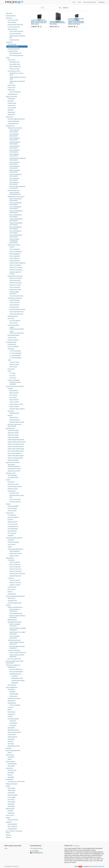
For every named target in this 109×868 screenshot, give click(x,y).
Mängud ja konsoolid (11, 784)
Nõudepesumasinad (13, 730)
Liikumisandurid (12, 587)
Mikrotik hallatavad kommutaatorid (15, 139)
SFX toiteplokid (12, 533)
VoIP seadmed (13, 323)
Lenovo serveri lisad (15, 499)
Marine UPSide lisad (15, 92)
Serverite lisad (12, 491)
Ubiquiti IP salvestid (15, 585)
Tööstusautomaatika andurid (15, 549)
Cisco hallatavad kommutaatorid (14, 135)
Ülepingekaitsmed (13, 94)
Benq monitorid (14, 391)
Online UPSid (11, 60)
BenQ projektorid (12, 824)
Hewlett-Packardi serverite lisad (17, 496)
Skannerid (9, 837)
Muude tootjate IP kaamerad (17, 574)
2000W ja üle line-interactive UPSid (17, 82)
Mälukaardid (15, 683)
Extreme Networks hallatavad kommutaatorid (17, 159)
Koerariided (13, 721)
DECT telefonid (12, 685)
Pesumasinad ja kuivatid (14, 732)
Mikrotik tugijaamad (15, 254)
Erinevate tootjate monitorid (17, 409)
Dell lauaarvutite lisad (15, 53)
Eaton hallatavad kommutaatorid (14, 183)
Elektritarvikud (11, 701)
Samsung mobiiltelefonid (16, 672)
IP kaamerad (11, 560)
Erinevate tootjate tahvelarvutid (16, 119)
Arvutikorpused (12, 344)
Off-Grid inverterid (13, 522)
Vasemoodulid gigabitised (15, 453)
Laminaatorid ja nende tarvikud (16, 782)
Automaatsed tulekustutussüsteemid (14, 465)
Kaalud (10, 710)
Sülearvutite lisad (12, 29)
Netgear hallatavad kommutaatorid (15, 171)
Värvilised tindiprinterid (14, 650)
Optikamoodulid (10, 428)
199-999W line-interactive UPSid (16, 74)
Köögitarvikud (11, 714)
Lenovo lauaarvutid (13, 47)
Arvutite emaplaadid (13, 347)
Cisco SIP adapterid (15, 321)
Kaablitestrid (11, 813)
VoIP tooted (11, 318)
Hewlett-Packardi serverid (15, 486)
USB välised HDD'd (13, 478)
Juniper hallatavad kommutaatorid (14, 163)
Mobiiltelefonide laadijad (18, 681)
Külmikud (10, 717)
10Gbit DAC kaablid (13, 433)
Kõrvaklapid (11, 773)
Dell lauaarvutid (12, 44)
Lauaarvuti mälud (14, 362)
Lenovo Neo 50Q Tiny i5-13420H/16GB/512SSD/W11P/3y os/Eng (57, 23)
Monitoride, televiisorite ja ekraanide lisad (15, 425)
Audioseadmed (10, 755)
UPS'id (8, 58)
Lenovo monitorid (14, 402)
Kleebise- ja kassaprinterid (15, 607)
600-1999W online (14, 62)
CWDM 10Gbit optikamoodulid (16, 440)
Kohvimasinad (11, 712)
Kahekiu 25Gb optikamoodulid (16, 449)
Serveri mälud (13, 367)
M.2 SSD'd (12, 376)
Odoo (80, 867)
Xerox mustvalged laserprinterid (14, 637)
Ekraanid (10, 415)
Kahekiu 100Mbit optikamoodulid (16, 442)
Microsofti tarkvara (13, 820)
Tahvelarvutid (9, 117)
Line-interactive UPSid (14, 71)
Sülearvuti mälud (14, 364)
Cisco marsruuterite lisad (16, 296)
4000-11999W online (15, 67)
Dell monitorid (13, 395)
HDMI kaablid (11, 791)
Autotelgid (12, 692)
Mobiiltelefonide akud (17, 678)
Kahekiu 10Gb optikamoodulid (16, 444)
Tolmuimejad (11, 739)
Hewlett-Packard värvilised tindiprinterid (17, 656)
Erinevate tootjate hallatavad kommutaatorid (17, 187)
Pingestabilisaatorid (13, 526)
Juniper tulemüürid (15, 300)
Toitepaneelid (11, 112)
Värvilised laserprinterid (14, 640)
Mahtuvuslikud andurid (16, 553)
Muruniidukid (11, 728)
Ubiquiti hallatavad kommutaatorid (14, 147)
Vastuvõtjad (11, 777)
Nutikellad (8, 748)
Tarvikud (8, 504)
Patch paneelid (12, 108)
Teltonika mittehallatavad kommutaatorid (16, 212)
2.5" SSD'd (12, 373)
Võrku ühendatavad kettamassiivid (15, 596)
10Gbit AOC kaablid (13, 431)
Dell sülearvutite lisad (15, 34)
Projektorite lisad (12, 829)
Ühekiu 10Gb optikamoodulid (16, 456)
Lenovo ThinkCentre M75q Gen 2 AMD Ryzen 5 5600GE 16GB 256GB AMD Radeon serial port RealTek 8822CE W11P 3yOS (76, 21)
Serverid (8, 480)
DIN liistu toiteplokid (13, 517)
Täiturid (10, 547)
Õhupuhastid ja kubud (14, 746)
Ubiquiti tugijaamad (15, 261)
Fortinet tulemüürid (15, 303)
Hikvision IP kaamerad (16, 571)
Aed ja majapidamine (12, 687)
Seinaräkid (11, 101)
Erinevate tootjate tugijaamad (17, 263)
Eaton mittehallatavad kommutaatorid (15, 232)
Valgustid (8, 835)
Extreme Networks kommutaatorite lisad (15, 193)
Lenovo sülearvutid (13, 20)
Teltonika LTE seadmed (16, 270)
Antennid (12, 247)
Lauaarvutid (9, 42)
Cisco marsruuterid (15, 287)
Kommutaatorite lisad (13, 191)
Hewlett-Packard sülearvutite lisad (17, 37)
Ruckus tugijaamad (15, 256)
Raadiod (10, 775)
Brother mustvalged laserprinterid (15, 625)
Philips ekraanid (14, 418)
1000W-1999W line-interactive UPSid (18, 78)
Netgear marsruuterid (15, 290)
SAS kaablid (11, 800)
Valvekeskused (12, 594)
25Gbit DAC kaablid (13, 435)
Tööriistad (10, 741)
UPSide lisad (11, 90)
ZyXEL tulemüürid (14, 305)
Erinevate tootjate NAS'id (14, 603)
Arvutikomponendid (11, 342)
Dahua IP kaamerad (15, 567)
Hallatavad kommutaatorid (15, 128)
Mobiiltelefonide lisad (15, 674)
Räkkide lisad (11, 115)
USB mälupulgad (12, 475)
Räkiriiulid (10, 110)
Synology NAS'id (12, 601)
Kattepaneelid (11, 105)
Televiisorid (11, 411)
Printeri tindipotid (12, 508)
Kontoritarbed (9, 779)
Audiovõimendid (12, 770)
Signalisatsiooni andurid (14, 469)
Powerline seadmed (13, 340)
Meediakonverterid (13, 316)
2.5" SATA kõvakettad (15, 353)
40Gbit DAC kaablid (13, 437)
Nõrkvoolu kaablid (13, 795)
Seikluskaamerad (12, 737)
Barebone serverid (13, 489)
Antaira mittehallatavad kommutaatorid (16, 236)
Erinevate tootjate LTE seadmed (15, 273)
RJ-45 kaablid (11, 797)
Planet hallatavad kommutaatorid (14, 155)
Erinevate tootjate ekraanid (17, 422)
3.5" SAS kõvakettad (15, 355)
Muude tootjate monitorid (16, 404)
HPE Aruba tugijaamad (16, 252)
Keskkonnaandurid (15, 551)
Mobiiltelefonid (12, 667)
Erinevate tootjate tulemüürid (17, 309)
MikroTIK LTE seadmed (16, 267)
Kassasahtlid (11, 766)
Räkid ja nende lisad (11, 97)
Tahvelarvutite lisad (13, 124)
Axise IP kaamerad (15, 562)
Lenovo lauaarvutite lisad (16, 55)
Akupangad (14, 676)
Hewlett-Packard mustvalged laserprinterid (17, 633)
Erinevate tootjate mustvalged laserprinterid (18, 629)
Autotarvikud (11, 690)
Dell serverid (11, 482)
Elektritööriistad (12, 703)
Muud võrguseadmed (13, 335)
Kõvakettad (11, 349)
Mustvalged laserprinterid (14, 622)
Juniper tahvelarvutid (13, 121)
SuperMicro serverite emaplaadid (15, 383)
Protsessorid (11, 369)
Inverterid (10, 520)
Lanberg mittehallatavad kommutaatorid (16, 220)
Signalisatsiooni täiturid (14, 471)
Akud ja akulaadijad (13, 506)
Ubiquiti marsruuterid (15, 285)
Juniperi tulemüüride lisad (16, 312)
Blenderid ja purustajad (14, 698)
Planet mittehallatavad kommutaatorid (16, 228)
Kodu (6, 848)
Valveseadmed (10, 558)
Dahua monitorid (14, 393)
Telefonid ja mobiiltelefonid (13, 665)
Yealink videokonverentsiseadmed (17, 332)
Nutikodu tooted (12, 338)
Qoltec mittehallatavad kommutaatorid (16, 200)
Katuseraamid (13, 696)
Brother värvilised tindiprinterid (18, 653)
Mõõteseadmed (10, 809)
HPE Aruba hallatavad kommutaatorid (15, 175)
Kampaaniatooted (11, 16)
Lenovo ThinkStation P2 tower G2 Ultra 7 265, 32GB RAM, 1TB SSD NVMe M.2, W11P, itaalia (39, 22)
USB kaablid (11, 806)
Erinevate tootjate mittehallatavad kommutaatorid (14, 241)
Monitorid (10, 388)
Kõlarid (10, 759)
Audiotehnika (9, 768)
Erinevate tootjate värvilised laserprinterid (17, 647)
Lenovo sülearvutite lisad (16, 31)
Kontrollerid (11, 540)
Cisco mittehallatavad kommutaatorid (15, 208)
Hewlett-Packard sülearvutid (15, 25)
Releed (10, 753)
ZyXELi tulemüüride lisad (16, 314)
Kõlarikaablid (11, 793)
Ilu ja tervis (11, 707)
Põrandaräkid (11, 99)
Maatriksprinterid (12, 620)
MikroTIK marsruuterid (16, 278)
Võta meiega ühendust (36, 848)
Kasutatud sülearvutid (14, 27)
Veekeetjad (11, 744)
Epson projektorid (12, 826)
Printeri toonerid (12, 511)
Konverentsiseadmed (13, 325)
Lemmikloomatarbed (13, 719)
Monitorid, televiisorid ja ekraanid (15, 386)
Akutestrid (10, 811)
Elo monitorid (13, 397)
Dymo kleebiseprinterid (16, 613)
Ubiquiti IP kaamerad (15, 576)
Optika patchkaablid (13, 460)
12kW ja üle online (14, 69)
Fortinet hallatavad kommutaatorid (15, 167)
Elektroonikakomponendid (13, 751)
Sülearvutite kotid (14, 40)
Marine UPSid (11, 88)
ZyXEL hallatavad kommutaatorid (14, 131)
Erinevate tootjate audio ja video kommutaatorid (15, 662)
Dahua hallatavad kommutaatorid (14, 179)
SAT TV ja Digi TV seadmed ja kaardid (14, 832)
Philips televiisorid (14, 413)
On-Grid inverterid (13, 524)
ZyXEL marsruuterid (15, 280)
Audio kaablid (11, 788)
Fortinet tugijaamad (15, 249)
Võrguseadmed (10, 126)
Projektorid (9, 822)
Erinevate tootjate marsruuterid (14, 293)
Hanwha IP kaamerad (15, 569)
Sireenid (10, 592)
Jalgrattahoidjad (14, 694)
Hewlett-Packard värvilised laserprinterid (17, 643)
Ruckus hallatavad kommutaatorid (14, 151)
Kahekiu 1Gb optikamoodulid (15, 446)
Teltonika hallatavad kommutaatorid (15, 143)
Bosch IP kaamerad (15, 564)
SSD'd (9, 371)
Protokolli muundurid (13, 542)
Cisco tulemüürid (14, 307)
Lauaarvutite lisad (12, 51)
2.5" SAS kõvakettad (15, 351)
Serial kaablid (11, 802)
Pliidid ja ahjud (12, 735)
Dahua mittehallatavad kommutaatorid (16, 216)
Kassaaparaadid (12, 764)
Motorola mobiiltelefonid (16, 669)
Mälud (9, 360)
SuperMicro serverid (13, 484)
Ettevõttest (77, 846)
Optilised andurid (14, 556)
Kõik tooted (9, 13)
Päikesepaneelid (12, 531)
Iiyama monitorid (14, 400)
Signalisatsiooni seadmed (13, 462)
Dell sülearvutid (12, 22)
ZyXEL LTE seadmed (15, 265)
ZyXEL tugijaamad (14, 258)
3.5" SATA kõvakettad (15, 358)
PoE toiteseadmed (13, 529)
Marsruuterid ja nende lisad (15, 276)
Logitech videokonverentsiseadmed (17, 328)
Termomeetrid (11, 545)
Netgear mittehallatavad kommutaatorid (16, 224)
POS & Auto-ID (10, 815)
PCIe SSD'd (13, 378)
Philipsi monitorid (14, 407)
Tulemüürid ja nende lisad (15, 298)
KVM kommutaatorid (15, 502)
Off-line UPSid (11, 85)
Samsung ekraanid (15, 420)
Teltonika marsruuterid (16, 283)
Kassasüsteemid (10, 762)
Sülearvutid (9, 18)
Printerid (8, 605)
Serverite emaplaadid (13, 380)
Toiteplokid (11, 536)
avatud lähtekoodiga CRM (97, 866)
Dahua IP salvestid (15, 580)
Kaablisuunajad (12, 103)
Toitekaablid (11, 804)
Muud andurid (11, 589)
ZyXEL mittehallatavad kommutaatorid (16, 204)
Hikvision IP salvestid (15, 583)
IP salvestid (11, 578)
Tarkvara (8, 818)
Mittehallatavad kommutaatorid (16, 197)
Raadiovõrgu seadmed (14, 245)
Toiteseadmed (10, 513)
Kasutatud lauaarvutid (14, 49)
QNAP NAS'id (11, 598)
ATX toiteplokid (12, 515)
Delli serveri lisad (14, 493)
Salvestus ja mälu (11, 473)
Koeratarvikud (13, 723)
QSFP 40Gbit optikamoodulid (16, 451)
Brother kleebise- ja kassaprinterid (15, 610)
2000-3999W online (15, 64)
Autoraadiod (11, 757)
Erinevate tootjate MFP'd (14, 659)
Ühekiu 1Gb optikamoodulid (15, 458)
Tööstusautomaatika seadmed (14, 538)
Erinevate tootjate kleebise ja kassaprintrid (17, 617)
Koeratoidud (13, 725)
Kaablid (8, 786)
